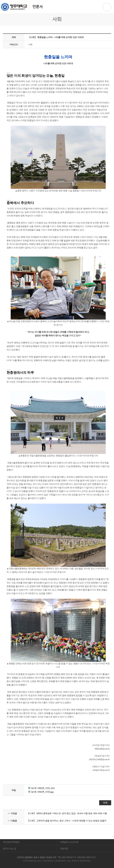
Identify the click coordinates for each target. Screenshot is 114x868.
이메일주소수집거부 (69, 842)
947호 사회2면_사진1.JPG (41, 788)
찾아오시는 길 (9, 849)
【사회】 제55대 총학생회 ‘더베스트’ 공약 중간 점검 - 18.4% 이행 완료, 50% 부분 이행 (67, 813)
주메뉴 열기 (107, 7)
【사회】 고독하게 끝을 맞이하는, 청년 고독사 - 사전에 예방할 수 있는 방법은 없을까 (67, 821)
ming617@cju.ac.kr (101, 770)
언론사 (22, 7)
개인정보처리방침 (11, 842)
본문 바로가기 (57, 0)
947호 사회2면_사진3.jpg (41, 792)
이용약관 (64, 849)
